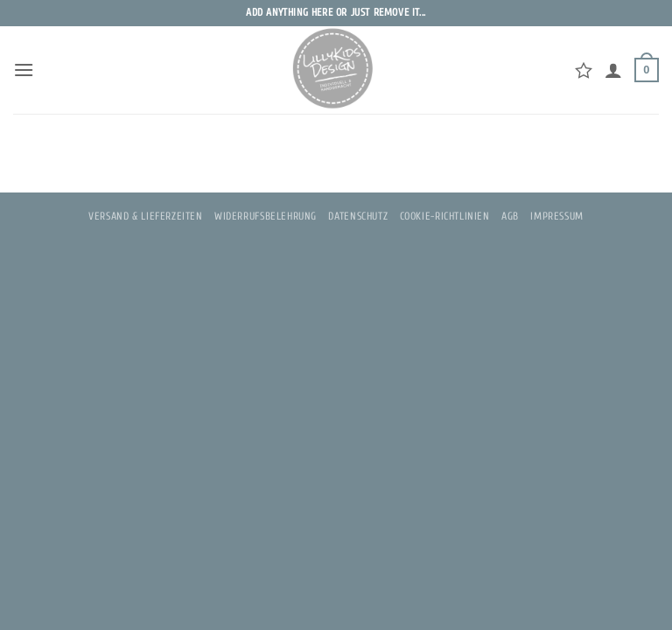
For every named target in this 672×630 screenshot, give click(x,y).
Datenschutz (358, 216)
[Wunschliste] (584, 70)
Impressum (557, 216)
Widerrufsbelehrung (266, 216)
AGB (510, 216)
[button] (24, 70)
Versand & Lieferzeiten (145, 216)
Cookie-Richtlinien (445, 216)
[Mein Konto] (613, 70)
